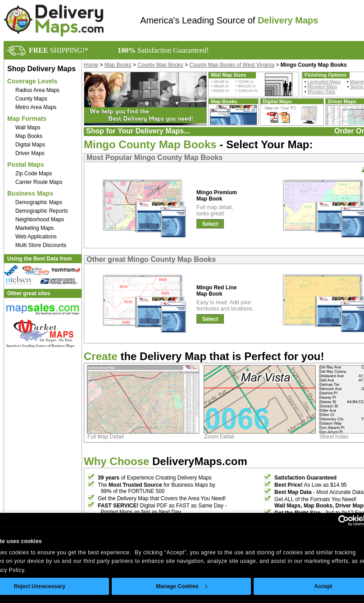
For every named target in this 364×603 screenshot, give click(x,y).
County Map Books (160, 65)
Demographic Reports (42, 211)
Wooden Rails (321, 92)
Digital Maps (30, 145)
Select (210, 224)
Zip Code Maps (34, 174)
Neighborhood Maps (40, 219)
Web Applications (36, 237)
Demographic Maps (39, 202)
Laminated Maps (324, 82)
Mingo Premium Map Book (217, 196)
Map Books (29, 136)
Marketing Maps (34, 228)
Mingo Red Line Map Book (216, 291)
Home (91, 65)
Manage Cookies (182, 586)
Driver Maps (30, 153)
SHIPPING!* (59, 50)
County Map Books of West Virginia (232, 65)
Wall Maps (28, 128)
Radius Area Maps (37, 90)
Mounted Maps (322, 87)
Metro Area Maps (36, 107)
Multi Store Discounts (41, 245)
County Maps (31, 99)
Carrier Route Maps (39, 182)
